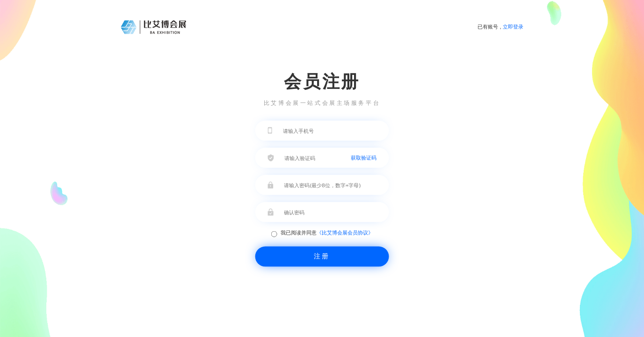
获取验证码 (364, 157)
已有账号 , (500, 27)
